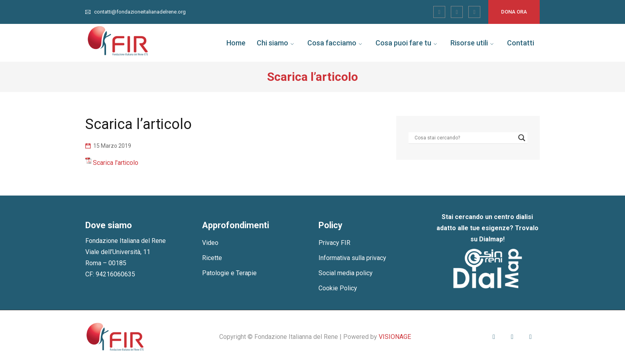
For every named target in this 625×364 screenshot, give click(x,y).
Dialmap (491, 239)
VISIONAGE (395, 337)
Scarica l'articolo (116, 163)
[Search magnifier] (522, 138)
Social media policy (346, 273)
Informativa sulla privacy (352, 258)
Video (210, 243)
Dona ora (514, 12)
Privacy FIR (334, 243)
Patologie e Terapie (229, 273)
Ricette (212, 258)
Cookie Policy (338, 288)
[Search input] (464, 138)
